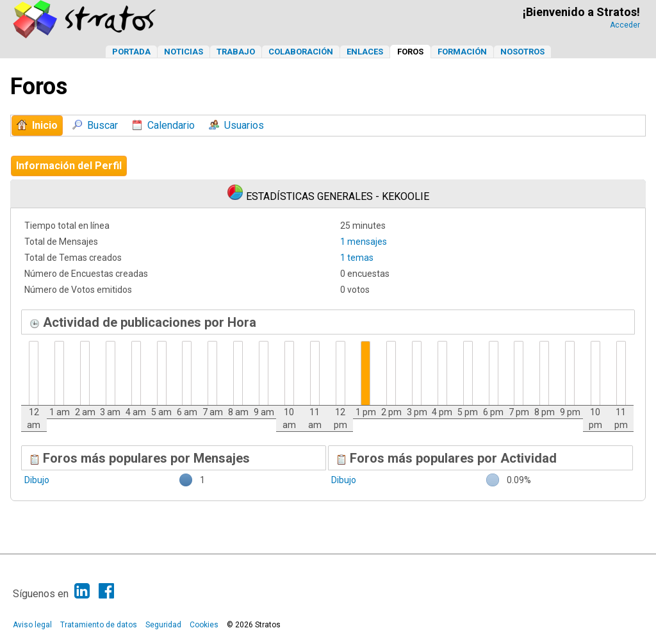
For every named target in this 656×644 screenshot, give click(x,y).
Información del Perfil (69, 166)
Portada (131, 52)
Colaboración (301, 52)
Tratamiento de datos (99, 625)
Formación (462, 52)
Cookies (204, 625)
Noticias (184, 52)
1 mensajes (364, 242)
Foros (410, 52)
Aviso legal (32, 625)
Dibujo (37, 480)
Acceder (625, 25)
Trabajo (236, 52)
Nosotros (522, 52)
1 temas (357, 258)
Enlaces (365, 52)
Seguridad (163, 625)
